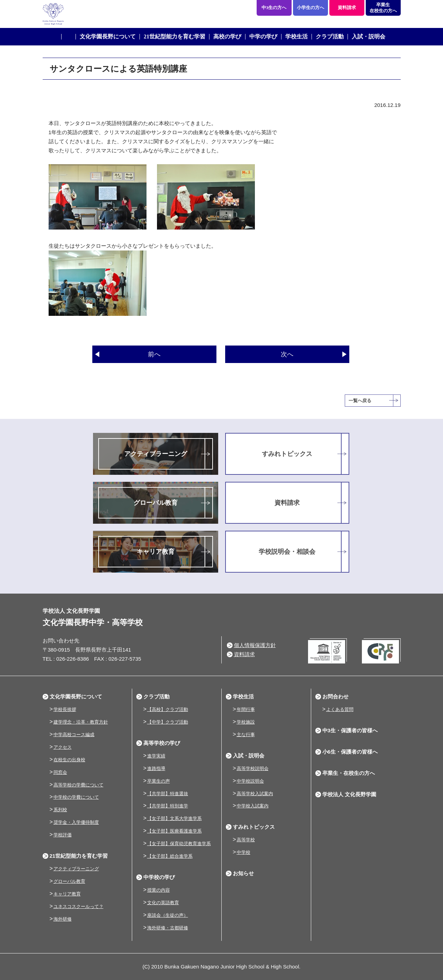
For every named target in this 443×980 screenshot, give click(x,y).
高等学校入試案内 (255, 794)
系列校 (60, 810)
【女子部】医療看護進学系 (174, 831)
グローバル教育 (156, 503)
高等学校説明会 (253, 768)
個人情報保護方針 (255, 645)
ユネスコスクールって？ (78, 906)
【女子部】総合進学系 (170, 856)
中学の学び (263, 37)
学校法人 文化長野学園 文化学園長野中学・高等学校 (114, 14)
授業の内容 (159, 890)
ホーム (69, 37)
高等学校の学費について (78, 785)
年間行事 (246, 709)
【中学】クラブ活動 (168, 722)
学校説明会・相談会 (287, 552)
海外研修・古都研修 (168, 928)
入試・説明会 (369, 37)
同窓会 (60, 772)
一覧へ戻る (360, 401)
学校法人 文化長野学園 (349, 794)
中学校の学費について (76, 797)
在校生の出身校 (69, 760)
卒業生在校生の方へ (383, 8)
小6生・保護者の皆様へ (350, 752)
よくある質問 (340, 709)
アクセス (63, 747)
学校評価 (63, 835)
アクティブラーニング (156, 454)
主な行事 (246, 735)
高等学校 (246, 840)
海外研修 (63, 919)
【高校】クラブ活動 (168, 709)
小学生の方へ (310, 8)
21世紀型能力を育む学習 (174, 37)
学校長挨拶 (65, 709)
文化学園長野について (108, 37)
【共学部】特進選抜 (168, 794)
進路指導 (156, 768)
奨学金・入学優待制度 (76, 822)
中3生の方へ (274, 8)
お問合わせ (335, 696)
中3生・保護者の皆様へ (350, 730)
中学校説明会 (250, 781)
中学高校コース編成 (74, 735)
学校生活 (296, 37)
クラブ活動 (330, 37)
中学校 (244, 852)
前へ (154, 354)
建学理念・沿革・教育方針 (81, 722)
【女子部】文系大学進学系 (174, 818)
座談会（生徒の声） (168, 915)
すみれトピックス (287, 454)
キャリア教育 (156, 552)
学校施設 (246, 722)
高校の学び (227, 37)
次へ (287, 354)
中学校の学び (159, 877)
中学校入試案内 (253, 806)
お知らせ (243, 873)
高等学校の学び (162, 743)
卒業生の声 (159, 781)
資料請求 (347, 8)
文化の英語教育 (163, 903)
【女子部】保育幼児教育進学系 (179, 844)
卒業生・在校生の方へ (349, 773)
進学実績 (156, 756)
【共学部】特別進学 (168, 806)
